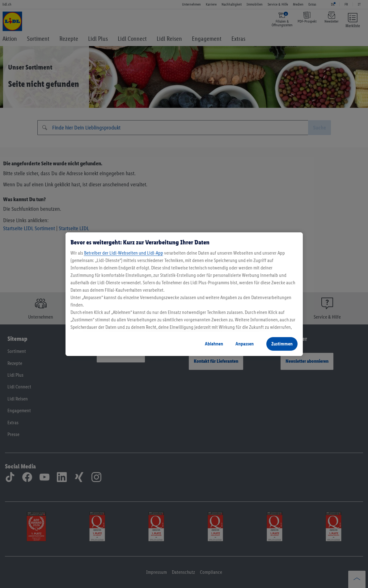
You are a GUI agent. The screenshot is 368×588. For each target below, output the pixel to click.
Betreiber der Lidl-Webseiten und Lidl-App (124, 253)
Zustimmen (282, 344)
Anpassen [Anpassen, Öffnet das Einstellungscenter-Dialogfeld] (245, 344)
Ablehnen (214, 344)
